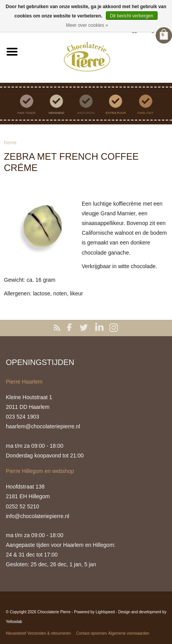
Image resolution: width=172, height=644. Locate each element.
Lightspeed (105, 612)
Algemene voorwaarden (129, 633)
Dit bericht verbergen (132, 16)
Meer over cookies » (87, 25)
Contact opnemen (92, 633)
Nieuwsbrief (16, 633)
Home (10, 142)
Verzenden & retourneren (49, 633)
